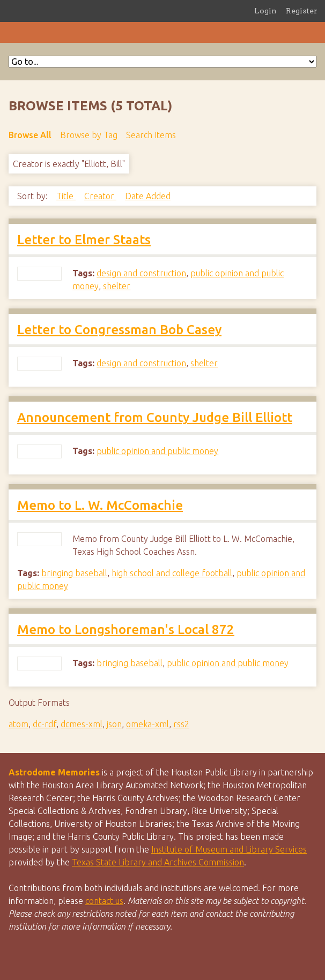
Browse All (30, 135)
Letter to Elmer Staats (84, 240)
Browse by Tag (89, 135)
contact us (104, 901)
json (114, 724)
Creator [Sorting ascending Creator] (100, 196)
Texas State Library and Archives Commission (158, 862)
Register (302, 11)
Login (265, 11)
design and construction (141, 273)
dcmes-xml (82, 724)
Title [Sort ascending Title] (66, 196)
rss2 (181, 724)
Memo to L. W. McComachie (100, 505)
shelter (117, 286)
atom (19, 724)
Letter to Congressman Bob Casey (119, 330)
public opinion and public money (157, 451)
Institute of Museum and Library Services (229, 849)
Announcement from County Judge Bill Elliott (155, 417)
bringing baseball (74, 573)
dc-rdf (45, 724)
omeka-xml (147, 724)
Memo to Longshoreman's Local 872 (126, 630)
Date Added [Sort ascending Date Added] (148, 196)
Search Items (151, 135)
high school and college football (172, 573)
